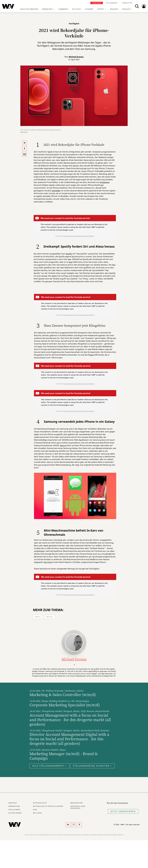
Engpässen (105, 182)
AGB (35, 810)
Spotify (69, 254)
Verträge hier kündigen (78, 807)
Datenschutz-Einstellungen (48, 806)
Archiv (50, 617)
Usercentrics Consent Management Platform (79, 236)
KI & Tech (77, 9)
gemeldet (56, 191)
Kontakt (13, 803)
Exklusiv (126, 9)
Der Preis (48, 562)
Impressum (14, 806)
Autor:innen (15, 813)
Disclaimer (14, 810)
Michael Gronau (76, 57)
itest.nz (63, 445)
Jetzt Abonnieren (123, 811)
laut (71, 262)
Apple (38, 617)
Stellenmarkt (112, 3)
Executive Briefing (29, 9)
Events (101, 9)
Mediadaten (77, 803)
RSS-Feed (38, 813)
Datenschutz (40, 803)
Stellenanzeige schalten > (92, 766)
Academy (89, 9)
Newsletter (127, 3)
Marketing (47, 9)
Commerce (63, 9)
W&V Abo (97, 3)
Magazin (114, 9)
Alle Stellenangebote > (49, 766)
